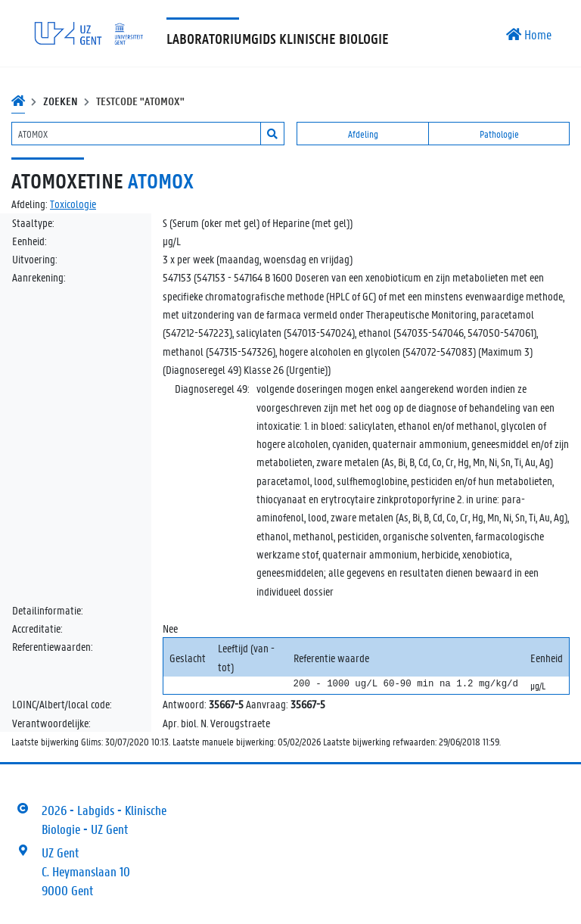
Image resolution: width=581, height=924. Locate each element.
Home (529, 34)
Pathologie (499, 134)
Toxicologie (73, 204)
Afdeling (363, 134)
